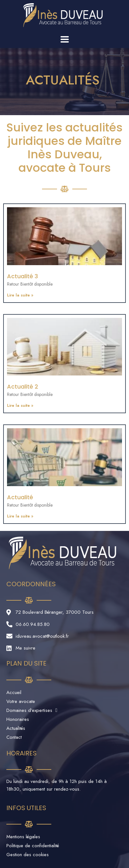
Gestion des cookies (28, 855)
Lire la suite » (20, 295)
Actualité (20, 497)
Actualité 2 (23, 387)
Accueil (14, 692)
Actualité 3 (22, 276)
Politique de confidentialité (33, 846)
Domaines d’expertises (32, 710)
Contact (14, 737)
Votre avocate (21, 701)
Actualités (16, 728)
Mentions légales (23, 837)
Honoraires (18, 719)
